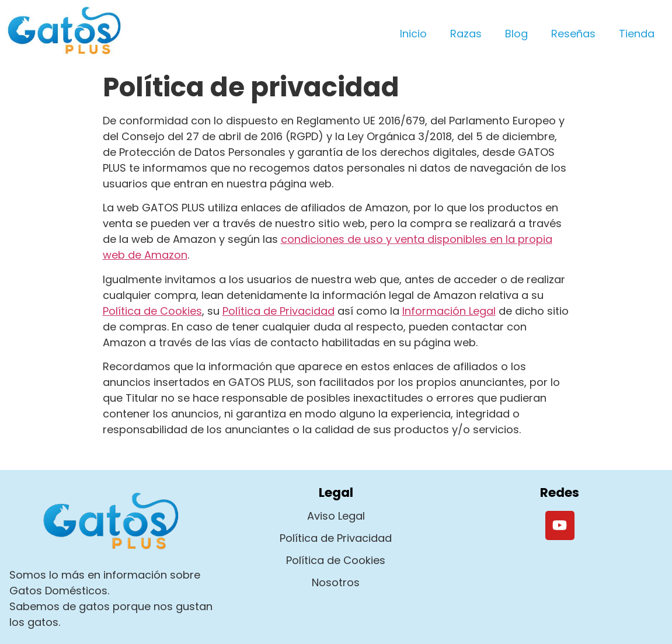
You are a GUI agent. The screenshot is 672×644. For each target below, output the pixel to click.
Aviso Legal (336, 516)
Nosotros (336, 582)
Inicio (413, 34)
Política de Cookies (152, 311)
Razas (466, 34)
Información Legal (449, 311)
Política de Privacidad (278, 311)
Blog (516, 34)
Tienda (637, 34)
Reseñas (573, 34)
